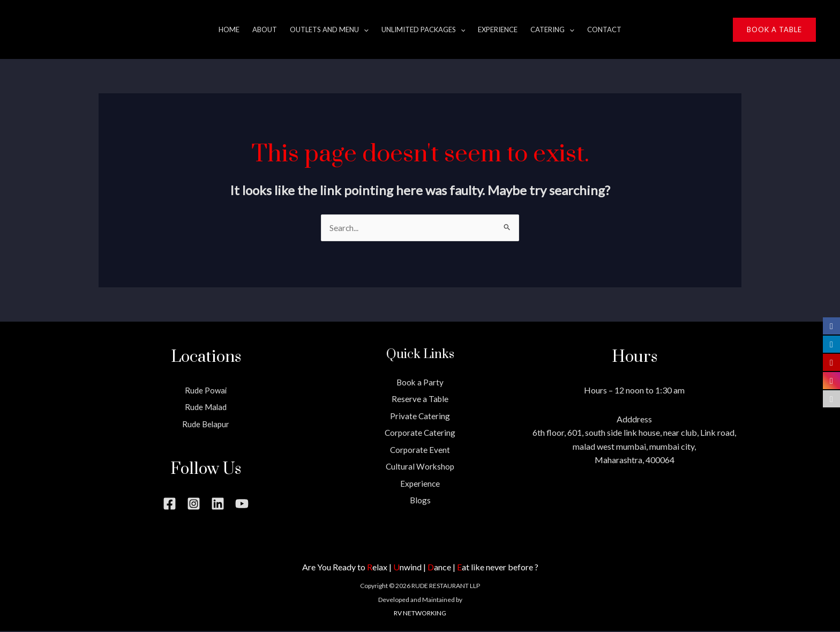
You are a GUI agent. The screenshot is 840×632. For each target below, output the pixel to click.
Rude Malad (206, 407)
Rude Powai (206, 391)
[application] (364, 29)
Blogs (420, 501)
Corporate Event (420, 450)
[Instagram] (194, 504)
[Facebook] (170, 504)
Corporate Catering (420, 433)
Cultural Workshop (420, 467)
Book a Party (420, 382)
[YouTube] (242, 504)
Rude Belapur (206, 424)
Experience (420, 484)
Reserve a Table (420, 399)
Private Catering (420, 416)
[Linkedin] (218, 504)
